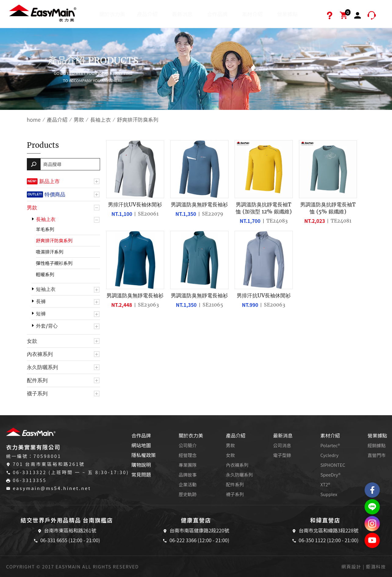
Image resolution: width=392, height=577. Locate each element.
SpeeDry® (330, 475)
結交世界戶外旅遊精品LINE (372, 507)
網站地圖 (141, 445)
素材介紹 (252, 14)
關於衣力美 (112, 14)
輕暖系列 (45, 274)
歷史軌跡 (188, 494)
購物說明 (141, 465)
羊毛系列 (45, 229)
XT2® (325, 484)
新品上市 (49, 181)
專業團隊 (188, 465)
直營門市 (377, 455)
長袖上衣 (100, 120)
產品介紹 (147, 14)
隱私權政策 (144, 455)
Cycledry (329, 455)
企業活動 (188, 484)
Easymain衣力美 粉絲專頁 (372, 490)
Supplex (329, 494)
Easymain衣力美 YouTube (372, 540)
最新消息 (182, 14)
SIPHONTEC (333, 465)
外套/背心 (47, 326)
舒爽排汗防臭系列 (54, 240)
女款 (32, 341)
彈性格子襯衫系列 (54, 263)
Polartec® (330, 445)
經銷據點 (377, 445)
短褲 (41, 314)
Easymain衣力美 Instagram (372, 524)
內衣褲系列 (40, 354)
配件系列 (37, 380)
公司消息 (282, 445)
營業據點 (287, 14)
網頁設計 (351, 566)
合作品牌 (217, 14)
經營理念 (188, 455)
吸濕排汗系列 (50, 252)
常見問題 (141, 474)
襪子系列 (37, 394)
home (34, 120)
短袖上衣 (46, 289)
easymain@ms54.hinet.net (52, 488)
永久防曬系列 (42, 367)
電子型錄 (282, 455)
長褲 (41, 301)
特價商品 (55, 194)
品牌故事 (188, 475)
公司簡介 (188, 445)
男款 (79, 120)
